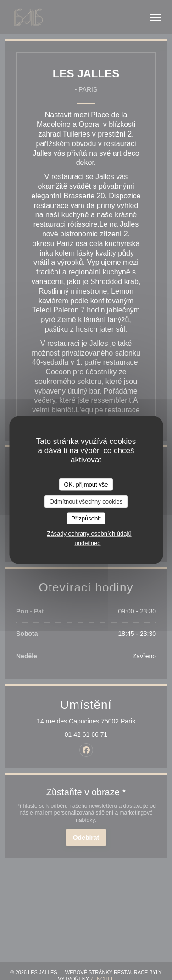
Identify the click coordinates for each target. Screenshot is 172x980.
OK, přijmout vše (86, 484)
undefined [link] (87, 543)
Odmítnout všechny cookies (86, 501)
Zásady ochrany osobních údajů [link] (89, 534)
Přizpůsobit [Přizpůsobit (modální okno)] (86, 518)
